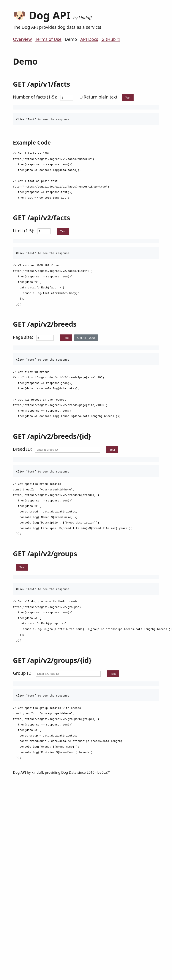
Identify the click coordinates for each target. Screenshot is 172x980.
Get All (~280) (86, 338)
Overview (22, 39)
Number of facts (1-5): (35, 97)
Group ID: (23, 673)
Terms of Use (48, 39)
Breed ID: (22, 449)
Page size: (23, 337)
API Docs (89, 39)
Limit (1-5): (24, 231)
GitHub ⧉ (111, 39)
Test (128, 98)
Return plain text (99, 97)
